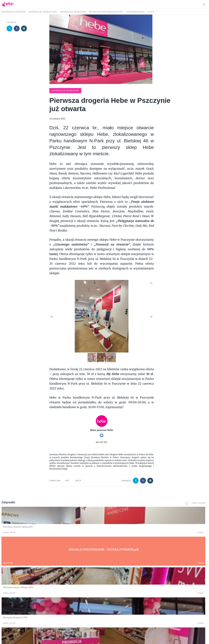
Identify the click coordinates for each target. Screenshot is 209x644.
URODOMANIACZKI (135, 12)
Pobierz (45, 532)
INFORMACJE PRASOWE (13, 12)
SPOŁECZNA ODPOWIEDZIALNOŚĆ (106, 12)
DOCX (78, 480)
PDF (67, 480)
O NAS (151, 12)
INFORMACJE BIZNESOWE (73, 12)
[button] (151, 282)
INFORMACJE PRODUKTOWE (43, 12)
